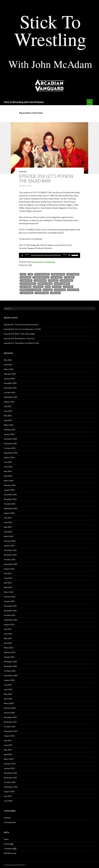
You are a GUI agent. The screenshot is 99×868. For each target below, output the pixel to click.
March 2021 (9, 648)
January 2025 (9, 434)
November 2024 (10, 443)
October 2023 (10, 504)
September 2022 (11, 564)
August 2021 (9, 624)
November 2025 (10, 388)
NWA (48, 287)
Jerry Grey (53, 280)
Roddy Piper (60, 290)
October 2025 (10, 392)
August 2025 (9, 402)
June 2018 (8, 801)
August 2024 (9, 457)
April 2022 (8, 587)
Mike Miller (38, 287)
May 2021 (8, 638)
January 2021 (9, 657)
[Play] (22, 255)
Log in (6, 839)
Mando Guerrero (62, 284)
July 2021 (8, 629)
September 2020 (11, 675)
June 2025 (8, 411)
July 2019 (8, 740)
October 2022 (10, 559)
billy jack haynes (42, 274)
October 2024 (10, 448)
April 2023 (8, 532)
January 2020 (9, 713)
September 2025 (11, 397)
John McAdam (67, 280)
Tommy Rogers (42, 293)
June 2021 (8, 634)
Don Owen (69, 277)
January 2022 (9, 601)
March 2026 (9, 369)
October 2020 (10, 671)
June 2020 (8, 689)
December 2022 (10, 550)
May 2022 (8, 583)
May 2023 (8, 527)
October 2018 (10, 782)
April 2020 (8, 699)
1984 (31, 274)
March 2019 (9, 759)
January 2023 (9, 546)
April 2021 (8, 643)
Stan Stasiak (73, 290)
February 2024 (10, 485)
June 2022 (8, 578)
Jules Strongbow (28, 284)
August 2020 (9, 680)
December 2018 (10, 773)
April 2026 (8, 365)
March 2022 (9, 592)
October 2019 (10, 727)
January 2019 (9, 768)
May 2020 (8, 694)
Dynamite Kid (26, 280)
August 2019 (9, 736)
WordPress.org (10, 853)
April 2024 (8, 476)
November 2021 (10, 611)
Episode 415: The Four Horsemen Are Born (21, 325)
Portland (68, 287)
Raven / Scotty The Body (31, 290)
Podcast (23, 172)
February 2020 (10, 708)
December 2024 (10, 439)
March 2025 (9, 425)
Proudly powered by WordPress (15, 865)
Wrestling (56, 293)
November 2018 (10, 778)
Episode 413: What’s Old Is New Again (19, 334)
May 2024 (8, 471)
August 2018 (9, 791)
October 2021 (10, 615)
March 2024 (9, 481)
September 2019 (11, 731)
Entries (9, 844)
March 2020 (9, 703)
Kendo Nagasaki (45, 284)
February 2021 (10, 652)
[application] (49, 255)
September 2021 (11, 620)
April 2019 (8, 754)
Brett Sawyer (73, 274)
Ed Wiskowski (40, 280)
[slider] (46, 255)
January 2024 (9, 490)
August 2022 (9, 569)
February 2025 (10, 430)
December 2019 (10, 717)
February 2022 (10, 597)
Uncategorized (10, 822)
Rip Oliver (48, 290)
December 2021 (10, 606)
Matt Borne (26, 287)
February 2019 (10, 764)
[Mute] (69, 255)
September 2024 (11, 453)
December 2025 (10, 383)
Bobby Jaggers (58, 274)
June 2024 (8, 467)
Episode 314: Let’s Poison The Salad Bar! (46, 178)
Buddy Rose (26, 277)
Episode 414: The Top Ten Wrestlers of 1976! (22, 329)
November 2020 (10, 666)
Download (50, 262)
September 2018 (11, 787)
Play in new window (36, 262)
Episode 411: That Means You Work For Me (21, 343)
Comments (10, 849)
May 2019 (8, 750)
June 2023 (8, 522)
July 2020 (8, 685)
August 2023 (9, 513)
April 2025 (8, 420)
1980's (23, 274)
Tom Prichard (27, 293)
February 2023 (10, 541)
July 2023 (8, 518)
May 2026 (8, 360)
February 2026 (10, 374)
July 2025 (8, 406)
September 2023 (11, 508)
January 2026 (9, 379)
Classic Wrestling (41, 277)
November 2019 (10, 722)
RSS (30, 265)
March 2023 (9, 536)
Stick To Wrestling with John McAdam (24, 102)
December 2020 (10, 662)
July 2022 (8, 573)
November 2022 (10, 555)
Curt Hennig (57, 277)
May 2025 (8, 416)
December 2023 (10, 495)
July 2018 (8, 796)
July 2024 (8, 462)
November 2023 (10, 499)
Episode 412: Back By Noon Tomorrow (19, 338)
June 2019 (8, 745)
